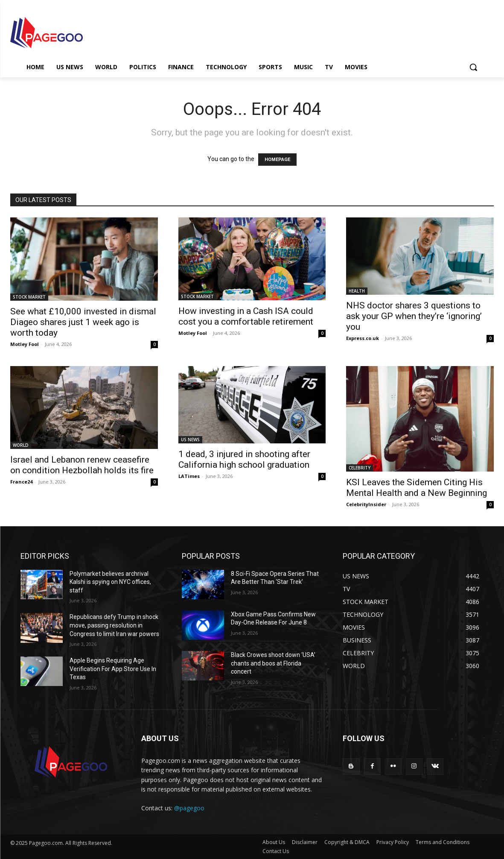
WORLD (21, 445)
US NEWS (190, 440)
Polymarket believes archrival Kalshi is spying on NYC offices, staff (110, 582)
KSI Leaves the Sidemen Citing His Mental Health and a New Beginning (417, 488)
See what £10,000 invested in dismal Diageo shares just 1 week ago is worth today (83, 322)
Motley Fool (25, 344)
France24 (21, 482)
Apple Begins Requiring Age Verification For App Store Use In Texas (113, 669)
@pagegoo (189, 808)
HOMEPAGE (277, 160)
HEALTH (357, 291)
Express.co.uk (363, 338)
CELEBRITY (360, 468)
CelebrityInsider (366, 504)
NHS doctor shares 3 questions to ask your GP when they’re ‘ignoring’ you (414, 316)
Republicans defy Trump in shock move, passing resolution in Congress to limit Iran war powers (114, 625)
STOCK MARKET (29, 297)
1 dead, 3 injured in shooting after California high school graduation (244, 459)
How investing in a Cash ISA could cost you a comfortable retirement (246, 316)
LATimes (189, 476)
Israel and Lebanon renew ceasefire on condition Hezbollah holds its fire (82, 465)
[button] (473, 67)
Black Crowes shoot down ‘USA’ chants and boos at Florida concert (273, 663)
